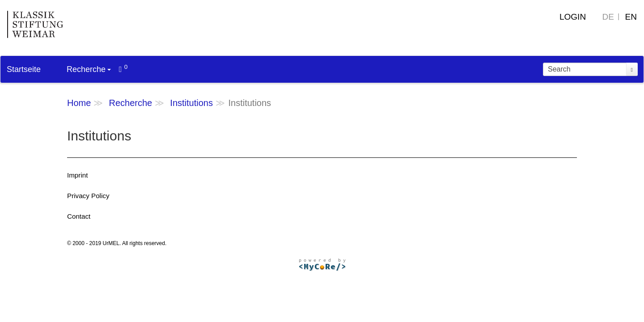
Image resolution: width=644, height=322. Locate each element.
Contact (79, 216)
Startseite (24, 69)
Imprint (77, 175)
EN (631, 17)
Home (79, 103)
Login (573, 17)
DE (608, 17)
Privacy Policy (88, 196)
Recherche (89, 69)
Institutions (191, 103)
